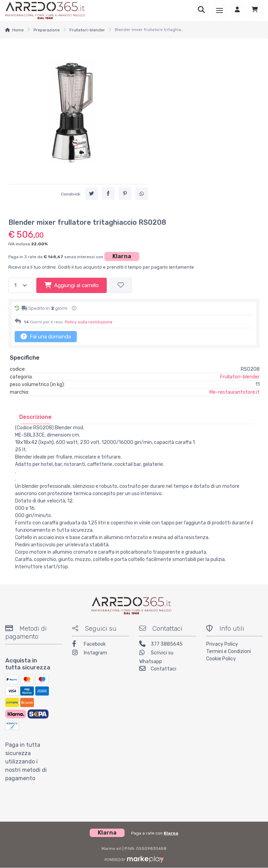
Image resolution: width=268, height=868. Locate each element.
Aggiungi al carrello (72, 285)
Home (18, 30)
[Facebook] (100, 645)
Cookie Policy (221, 659)
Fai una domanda (46, 336)
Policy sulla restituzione (89, 322)
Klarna (122, 256)
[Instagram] (100, 654)
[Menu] (219, 10)
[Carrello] (255, 10)
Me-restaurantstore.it (234, 392)
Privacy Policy (222, 644)
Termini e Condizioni (229, 651)
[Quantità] (21, 286)
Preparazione (47, 30)
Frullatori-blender (87, 30)
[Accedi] (237, 10)
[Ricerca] (201, 10)
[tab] (35, 417)
